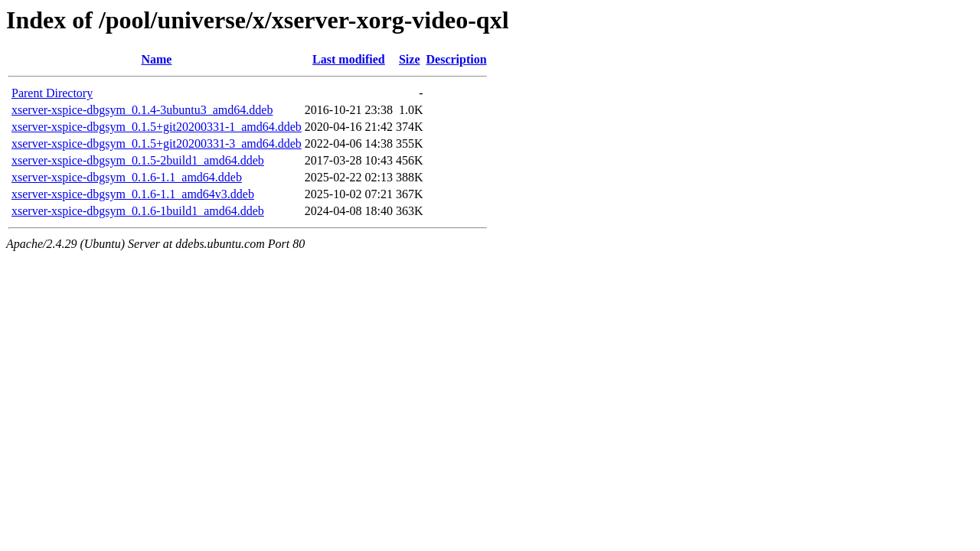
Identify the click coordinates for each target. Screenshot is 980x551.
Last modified (349, 59)
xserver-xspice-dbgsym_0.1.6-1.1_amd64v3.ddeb (133, 194)
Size (410, 59)
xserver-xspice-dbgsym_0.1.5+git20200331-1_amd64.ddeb (157, 127)
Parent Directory (52, 93)
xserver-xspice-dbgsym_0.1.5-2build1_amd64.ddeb (138, 160)
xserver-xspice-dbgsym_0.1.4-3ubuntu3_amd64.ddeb (142, 110)
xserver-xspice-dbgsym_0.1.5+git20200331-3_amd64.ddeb (157, 143)
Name (156, 59)
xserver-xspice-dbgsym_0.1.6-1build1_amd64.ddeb (138, 211)
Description (457, 59)
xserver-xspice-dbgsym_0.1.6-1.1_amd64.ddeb (127, 177)
